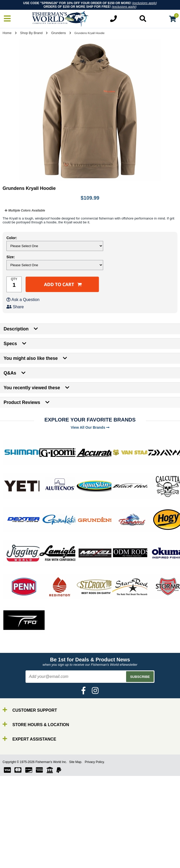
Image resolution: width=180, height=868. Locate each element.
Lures (15, 852)
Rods (15, 838)
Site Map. (76, 762)
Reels (16, 843)
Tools (15, 862)
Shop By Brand (31, 33)
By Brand (19, 834)
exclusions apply (144, 3)
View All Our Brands (90, 427)
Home (7, 33)
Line (14, 848)
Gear (15, 857)
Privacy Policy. (95, 762)
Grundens (58, 33)
